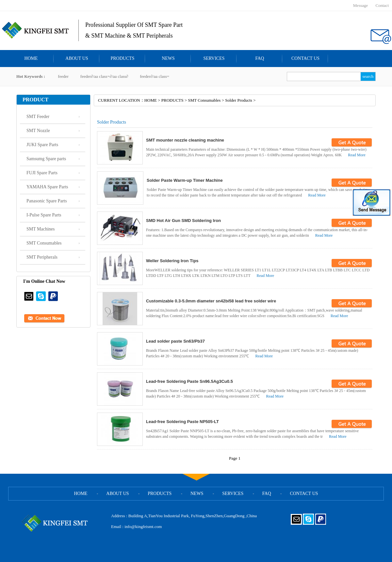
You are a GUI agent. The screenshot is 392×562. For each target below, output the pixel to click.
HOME (31, 58)
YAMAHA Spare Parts (47, 187)
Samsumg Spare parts (46, 159)
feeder (63, 76)
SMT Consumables (44, 243)
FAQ (260, 58)
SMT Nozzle (38, 131)
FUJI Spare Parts (42, 173)
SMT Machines (41, 229)
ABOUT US (77, 58)
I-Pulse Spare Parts (44, 215)
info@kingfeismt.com (143, 527)
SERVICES (214, 58)
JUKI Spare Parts (42, 145)
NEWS (168, 58)
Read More (357, 155)
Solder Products (239, 100)
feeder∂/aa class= (155, 76)
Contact (382, 5)
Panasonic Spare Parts (47, 201)
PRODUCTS (122, 58)
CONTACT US (305, 58)
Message (361, 5)
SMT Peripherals (42, 257)
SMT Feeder (38, 117)
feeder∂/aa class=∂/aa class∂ (104, 76)
